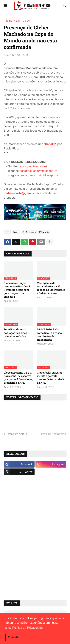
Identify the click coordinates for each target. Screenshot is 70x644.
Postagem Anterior (17, 434)
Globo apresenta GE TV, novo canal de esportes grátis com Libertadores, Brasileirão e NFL (18, 378)
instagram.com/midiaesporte (39, 175)
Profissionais (29, 232)
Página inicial (12, 21)
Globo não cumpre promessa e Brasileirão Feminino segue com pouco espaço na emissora (18, 290)
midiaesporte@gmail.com (21, 193)
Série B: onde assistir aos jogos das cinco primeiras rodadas (16, 333)
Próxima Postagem (53, 434)
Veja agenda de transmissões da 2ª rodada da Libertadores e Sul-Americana (51, 288)
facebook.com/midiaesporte (39, 171)
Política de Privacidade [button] (28, 628)
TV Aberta (44, 232)
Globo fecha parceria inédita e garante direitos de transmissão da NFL (51, 378)
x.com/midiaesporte (33, 166)
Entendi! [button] (13, 637)
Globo (26, 21)
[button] (5, 6)
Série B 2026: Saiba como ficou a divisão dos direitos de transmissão (49, 335)
